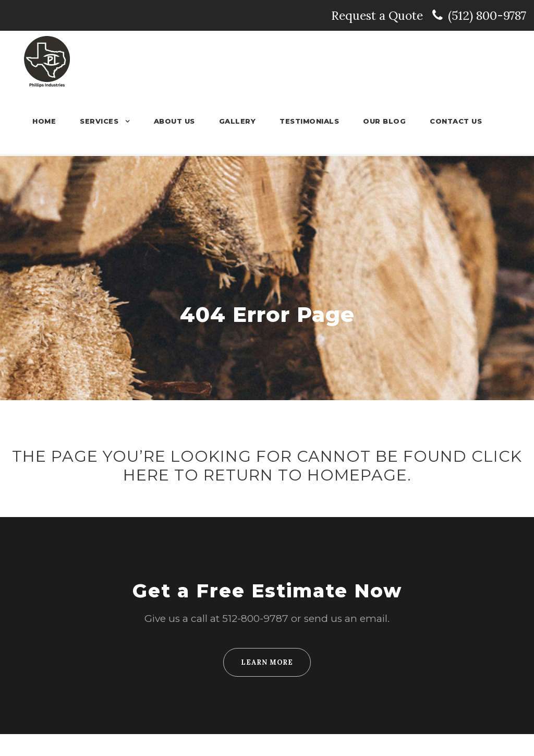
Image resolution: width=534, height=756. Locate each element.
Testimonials (316, 121)
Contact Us (457, 121)
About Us (186, 121)
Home (58, 121)
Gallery (246, 121)
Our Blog (389, 121)
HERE (151, 497)
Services (112, 121)
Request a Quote (428, 15)
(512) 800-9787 (486, 15)
